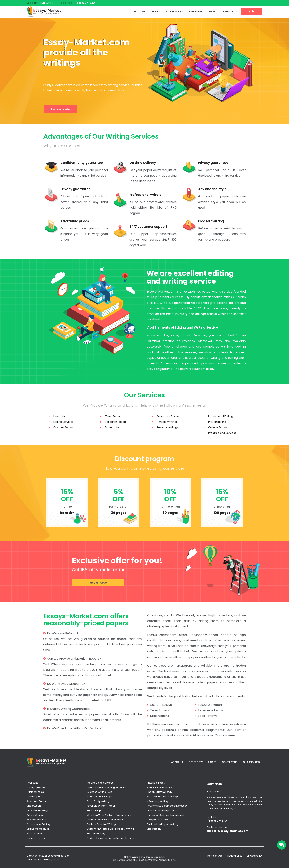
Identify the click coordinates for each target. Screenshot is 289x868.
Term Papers (113, 416)
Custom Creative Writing (101, 824)
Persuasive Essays (168, 416)
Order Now (196, 762)
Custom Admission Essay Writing (106, 820)
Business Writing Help (99, 792)
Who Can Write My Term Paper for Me (109, 815)
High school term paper (161, 810)
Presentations (217, 422)
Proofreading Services (222, 433)
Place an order (61, 109)
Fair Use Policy (254, 856)
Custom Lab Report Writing (162, 824)
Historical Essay (156, 783)
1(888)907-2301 (85, 3)
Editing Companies (38, 829)
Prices (156, 12)
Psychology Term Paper (101, 806)
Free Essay (196, 12)
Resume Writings (167, 427)
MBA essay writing (157, 801)
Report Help (94, 810)
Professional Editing (221, 416)
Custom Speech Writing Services (106, 787)
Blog (212, 12)
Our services (174, 12)
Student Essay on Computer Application (110, 838)
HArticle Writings (167, 422)
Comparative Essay (158, 820)
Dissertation (113, 427)
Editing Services (63, 422)
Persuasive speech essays (163, 797)
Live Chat (46, 3)
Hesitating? (61, 416)
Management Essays (99, 797)
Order (251, 11)
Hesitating (33, 783)
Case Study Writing (98, 801)
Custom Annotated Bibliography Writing (110, 829)
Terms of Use (215, 856)
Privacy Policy (234, 856)
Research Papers (116, 422)
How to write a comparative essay (167, 806)
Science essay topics (159, 787)
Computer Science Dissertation (165, 815)
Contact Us (229, 12)
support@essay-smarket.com (227, 831)
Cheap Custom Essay (159, 792)
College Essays (218, 427)
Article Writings (35, 815)
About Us (139, 12)
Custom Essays (63, 427)
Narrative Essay (96, 833)
